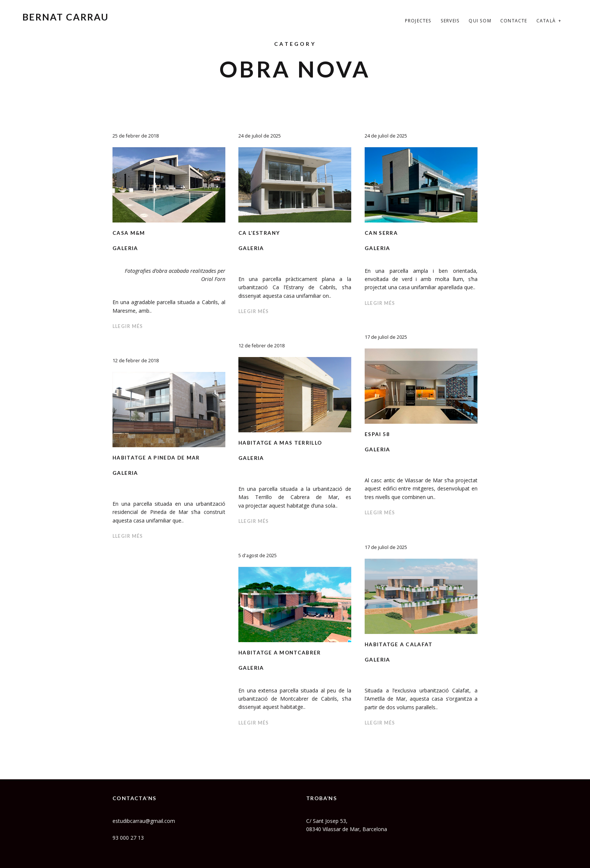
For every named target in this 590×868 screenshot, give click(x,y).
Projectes (418, 21)
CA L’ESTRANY (259, 233)
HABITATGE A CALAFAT (399, 644)
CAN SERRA (382, 233)
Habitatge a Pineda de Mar (157, 457)
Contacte (514, 21)
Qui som (480, 21)
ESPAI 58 (377, 434)
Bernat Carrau (66, 17)
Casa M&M (129, 233)
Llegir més (129, 326)
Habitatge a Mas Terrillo (281, 443)
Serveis (450, 21)
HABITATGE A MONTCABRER (281, 652)
